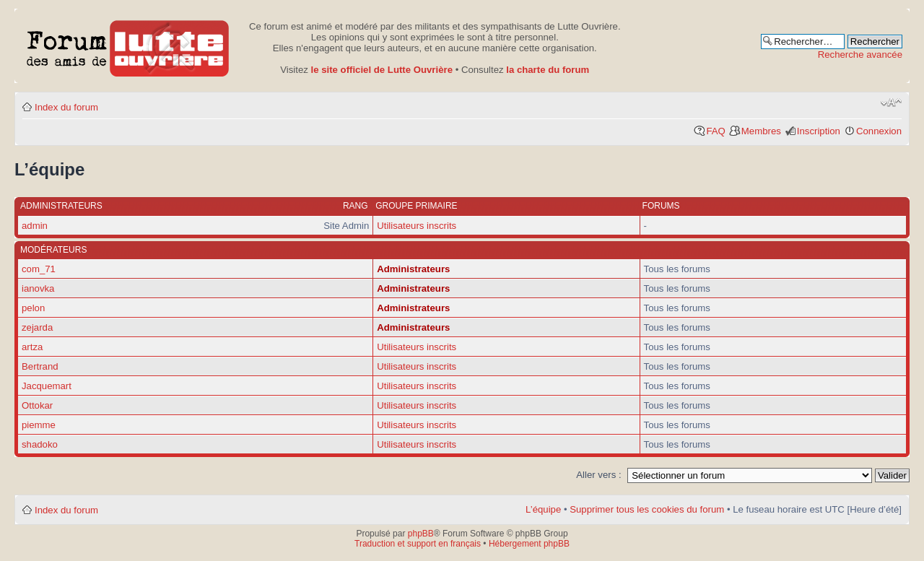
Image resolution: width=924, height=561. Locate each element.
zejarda (37, 327)
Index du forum (66, 107)
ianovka (38, 288)
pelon (33, 308)
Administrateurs (413, 269)
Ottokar (37, 405)
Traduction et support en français (418, 544)
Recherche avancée (860, 55)
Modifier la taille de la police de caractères (891, 103)
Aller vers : (598, 475)
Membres (761, 131)
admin (35, 226)
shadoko (40, 444)
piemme (39, 425)
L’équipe (543, 509)
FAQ (715, 131)
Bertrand (40, 366)
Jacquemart (47, 386)
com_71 (39, 269)
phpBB (421, 534)
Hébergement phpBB (529, 544)
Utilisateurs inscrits (417, 226)
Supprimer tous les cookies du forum (647, 509)
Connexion (879, 131)
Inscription (819, 131)
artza (32, 347)
